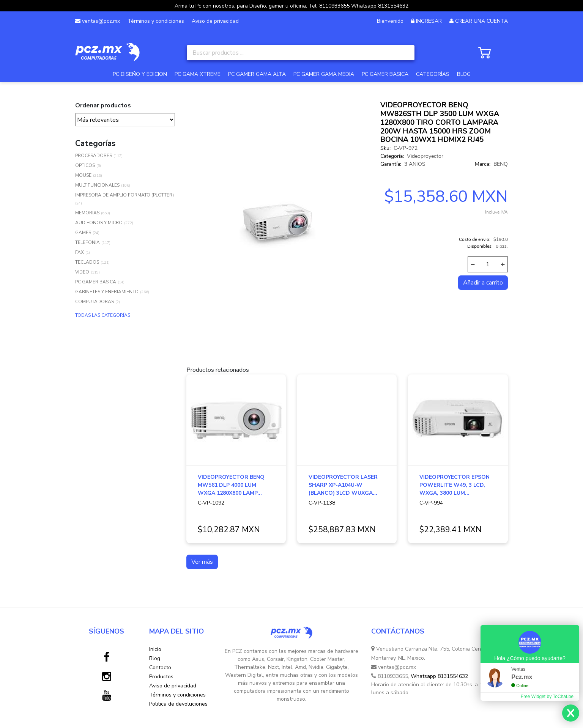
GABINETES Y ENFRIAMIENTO (107, 292)
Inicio (155, 649)
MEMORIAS (87, 213)
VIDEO (82, 272)
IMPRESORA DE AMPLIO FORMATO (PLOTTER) (124, 195)
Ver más (202, 562)
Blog (155, 658)
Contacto (160, 667)
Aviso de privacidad (215, 21)
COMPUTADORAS (95, 302)
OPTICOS (85, 165)
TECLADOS (87, 262)
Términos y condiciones (156, 21)
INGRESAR (429, 21)
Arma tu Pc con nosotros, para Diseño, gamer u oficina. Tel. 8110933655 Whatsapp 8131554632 (291, 6)
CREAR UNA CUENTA (481, 21)
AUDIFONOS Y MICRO (99, 223)
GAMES (83, 233)
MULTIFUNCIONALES (97, 185)
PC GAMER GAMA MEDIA (324, 74)
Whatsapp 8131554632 (439, 676)
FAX (80, 252)
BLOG (464, 74)
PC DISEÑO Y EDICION (140, 74)
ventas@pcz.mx (98, 21)
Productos (161, 677)
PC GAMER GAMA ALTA (257, 74)
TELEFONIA (87, 242)
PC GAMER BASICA (385, 74)
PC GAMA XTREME (198, 74)
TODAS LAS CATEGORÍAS (103, 315)
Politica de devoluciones (178, 704)
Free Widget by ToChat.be (547, 697)
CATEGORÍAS (433, 74)
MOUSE (83, 175)
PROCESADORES (94, 156)
